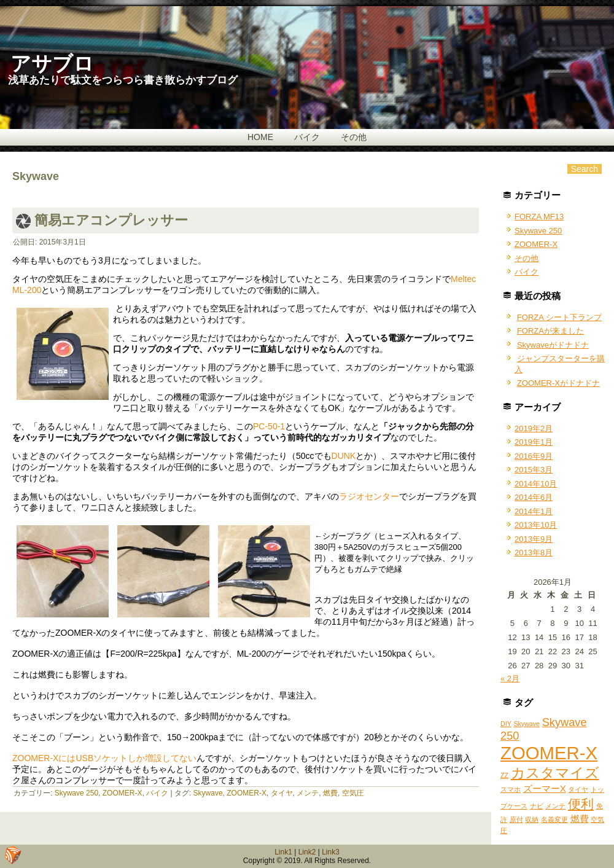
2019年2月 (534, 428)
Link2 (307, 852)
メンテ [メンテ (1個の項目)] (555, 806)
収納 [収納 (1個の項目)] (532, 819)
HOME (260, 137)
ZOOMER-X (122, 793)
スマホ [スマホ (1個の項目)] (511, 789)
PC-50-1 (269, 426)
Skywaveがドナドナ (553, 345)
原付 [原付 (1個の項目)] (516, 819)
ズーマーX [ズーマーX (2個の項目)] (545, 788)
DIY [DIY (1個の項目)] (506, 724)
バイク (307, 137)
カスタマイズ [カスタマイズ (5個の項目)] (555, 773)
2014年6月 (534, 497)
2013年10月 (536, 525)
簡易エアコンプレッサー (111, 220)
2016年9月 (534, 456)
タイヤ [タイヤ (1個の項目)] (578, 789)
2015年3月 (534, 470)
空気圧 (353, 793)
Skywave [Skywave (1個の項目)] (527, 724)
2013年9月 (534, 539)
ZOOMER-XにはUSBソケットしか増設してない (104, 758)
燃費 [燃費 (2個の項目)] (580, 819)
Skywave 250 (76, 793)
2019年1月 (534, 442)
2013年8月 (534, 553)
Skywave (208, 793)
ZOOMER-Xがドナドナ (558, 383)
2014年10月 (536, 484)
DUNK (344, 456)
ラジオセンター (369, 496)
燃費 (330, 793)
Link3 (331, 852)
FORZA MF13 (539, 217)
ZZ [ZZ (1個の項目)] (504, 775)
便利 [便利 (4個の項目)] (581, 804)
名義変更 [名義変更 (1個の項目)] (554, 819)
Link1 (283, 852)
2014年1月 (534, 511)
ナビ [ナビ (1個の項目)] (537, 806)
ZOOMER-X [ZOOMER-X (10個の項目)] (549, 753)
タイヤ (282, 793)
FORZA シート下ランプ (559, 317)
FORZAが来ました (550, 331)
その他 (354, 137)
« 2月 (510, 678)
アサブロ (52, 64)
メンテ (308, 793)
